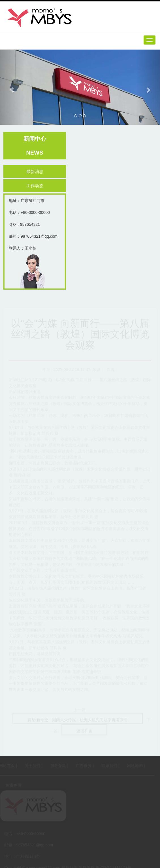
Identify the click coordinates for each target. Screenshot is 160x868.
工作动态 (37, 186)
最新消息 (37, 171)
